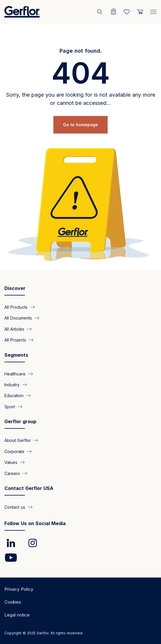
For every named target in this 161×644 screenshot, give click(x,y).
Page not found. (81, 51)
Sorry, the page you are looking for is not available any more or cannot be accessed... (81, 99)
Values (11, 462)
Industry (12, 385)
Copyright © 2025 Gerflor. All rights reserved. (44, 633)
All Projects (15, 340)
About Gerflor (18, 440)
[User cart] (140, 12)
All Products (16, 307)
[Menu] (153, 11)
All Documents (18, 318)
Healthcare (15, 374)
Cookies (13, 602)
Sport (10, 406)
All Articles (14, 329)
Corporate (14, 451)
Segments (16, 355)
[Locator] (113, 12)
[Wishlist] (127, 12)
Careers (12, 473)
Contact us (15, 507)
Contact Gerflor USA (29, 488)
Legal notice (17, 615)
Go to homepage (80, 125)
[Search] (100, 12)
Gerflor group (20, 421)
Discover (15, 288)
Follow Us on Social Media (35, 523)
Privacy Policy (19, 589)
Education (14, 396)
